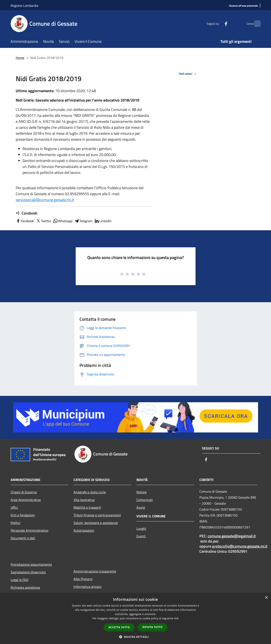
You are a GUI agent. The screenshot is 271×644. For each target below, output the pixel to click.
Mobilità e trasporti (87, 507)
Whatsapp (63, 221)
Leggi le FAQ (20, 580)
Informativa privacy (88, 587)
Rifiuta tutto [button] (153, 627)
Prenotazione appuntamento (31, 564)
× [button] (266, 598)
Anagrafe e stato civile (90, 492)
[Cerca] (255, 24)
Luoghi (141, 528)
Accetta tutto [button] (119, 627)
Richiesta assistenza (25, 587)
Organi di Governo (24, 492)
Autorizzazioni (84, 530)
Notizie (142, 492)
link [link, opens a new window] (176, 618)
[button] (136, 637)
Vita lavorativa (84, 500)
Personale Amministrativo (29, 530)
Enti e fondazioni (23, 515)
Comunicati (145, 500)
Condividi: (27, 213)
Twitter (43, 221)
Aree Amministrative (26, 500)
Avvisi (141, 507)
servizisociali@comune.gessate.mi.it (45, 200)
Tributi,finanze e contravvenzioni (97, 515)
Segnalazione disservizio (28, 572)
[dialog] (135, 619)
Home (20, 58)
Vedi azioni (188, 74)
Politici (16, 523)
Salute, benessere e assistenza (96, 523)
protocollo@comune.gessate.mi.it (240, 546)
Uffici (14, 507)
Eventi (141, 536)
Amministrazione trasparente (95, 571)
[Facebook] (218, 24)
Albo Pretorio (83, 579)
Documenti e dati (23, 538)
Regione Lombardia (24, 6)
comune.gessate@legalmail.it (232, 536)
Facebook (25, 221)
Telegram (83, 221)
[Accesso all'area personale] (243, 6)
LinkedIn (103, 221)
